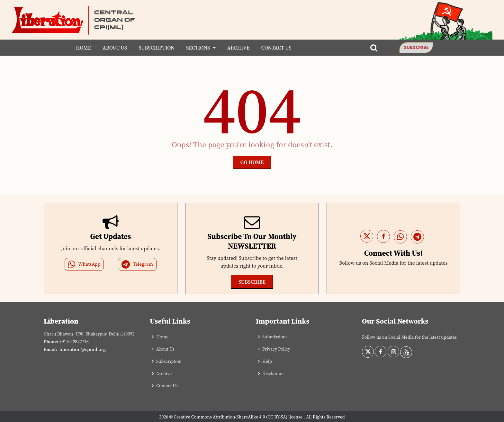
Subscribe (418, 48)
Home (82, 48)
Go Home (252, 162)
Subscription (155, 48)
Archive (237, 48)
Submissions (275, 337)
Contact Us (275, 48)
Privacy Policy (276, 349)
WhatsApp (84, 264)
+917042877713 (74, 342)
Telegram (137, 264)
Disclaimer (273, 373)
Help (267, 361)
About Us (113, 48)
